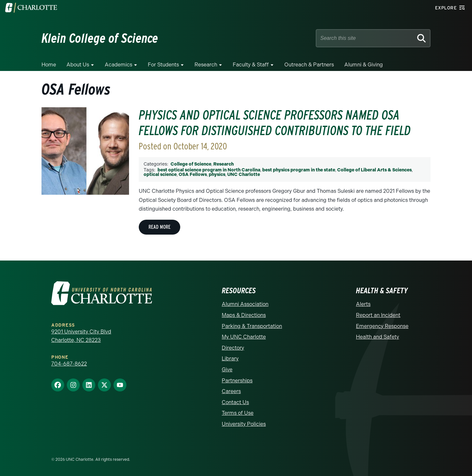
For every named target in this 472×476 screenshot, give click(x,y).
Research (206, 65)
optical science (160, 174)
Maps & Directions (244, 315)
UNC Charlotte (244, 174)
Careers (231, 391)
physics (217, 174)
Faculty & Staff (251, 65)
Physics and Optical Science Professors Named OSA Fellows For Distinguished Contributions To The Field (275, 123)
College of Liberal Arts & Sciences (374, 170)
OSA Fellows (193, 174)
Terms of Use (238, 413)
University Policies (244, 424)
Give (227, 370)
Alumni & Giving (364, 65)
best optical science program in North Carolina (209, 170)
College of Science (191, 164)
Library (230, 359)
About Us (78, 65)
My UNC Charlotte (244, 337)
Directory (233, 348)
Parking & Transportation (252, 326)
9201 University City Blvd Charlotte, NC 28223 (81, 336)
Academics (118, 65)
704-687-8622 (69, 364)
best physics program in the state (299, 170)
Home (49, 65)
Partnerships (237, 381)
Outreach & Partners (309, 65)
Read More (159, 227)
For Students (163, 65)
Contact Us (235, 402)
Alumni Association (245, 304)
